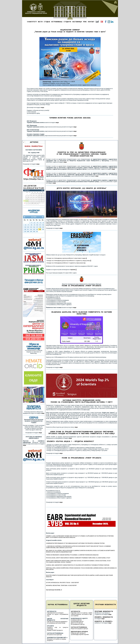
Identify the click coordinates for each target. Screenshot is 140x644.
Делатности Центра (77, 623)
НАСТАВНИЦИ (77, 22)
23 (34, 229)
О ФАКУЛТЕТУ (32, 22)
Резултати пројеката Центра (79, 629)
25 (40, 229)
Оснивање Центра (76, 620)
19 (43, 227)
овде (57, 122)
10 (37, 225)
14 (28, 227)
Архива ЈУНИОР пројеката (55, 630)
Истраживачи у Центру (78, 624)
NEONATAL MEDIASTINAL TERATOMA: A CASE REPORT (61, 585)
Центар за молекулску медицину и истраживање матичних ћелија (57, 622)
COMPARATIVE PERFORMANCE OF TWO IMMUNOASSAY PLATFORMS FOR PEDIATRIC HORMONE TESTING (75, 543)
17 (37, 227)
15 (31, 227)
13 (25, 227)
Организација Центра (77, 621)
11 (40, 225)
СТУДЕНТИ (67, 22)
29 (31, 231)
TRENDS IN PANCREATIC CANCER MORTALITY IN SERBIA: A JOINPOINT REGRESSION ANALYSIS (72, 555)
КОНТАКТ (91, 22)
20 (25, 229)
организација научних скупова (80, 634)
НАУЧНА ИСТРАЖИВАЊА (58, 605)
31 (37, 231)
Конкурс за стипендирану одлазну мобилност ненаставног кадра (67, 258)
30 (34, 231)
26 (43, 229)
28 (28, 231)
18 (40, 227)
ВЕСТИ (40, 22)
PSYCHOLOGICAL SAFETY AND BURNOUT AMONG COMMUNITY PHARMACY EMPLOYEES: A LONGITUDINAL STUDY (78, 558)
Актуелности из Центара (54, 635)
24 (37, 229)
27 (25, 231)
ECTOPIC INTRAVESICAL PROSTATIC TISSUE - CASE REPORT (62, 583)
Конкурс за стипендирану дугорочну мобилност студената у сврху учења (69, 261)
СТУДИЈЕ (47, 22)
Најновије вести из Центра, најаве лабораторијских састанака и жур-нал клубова (82, 614)
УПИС (85, 22)
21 (28, 229)
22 (31, 229)
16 (34, 227)
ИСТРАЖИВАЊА (57, 22)
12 (43, 225)
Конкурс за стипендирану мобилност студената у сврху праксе (66, 263)
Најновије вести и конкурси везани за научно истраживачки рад (58, 614)
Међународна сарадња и (78, 633)
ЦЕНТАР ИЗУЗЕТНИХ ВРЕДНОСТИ (82, 605)
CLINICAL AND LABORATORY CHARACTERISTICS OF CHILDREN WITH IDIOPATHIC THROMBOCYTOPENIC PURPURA (78, 565)
